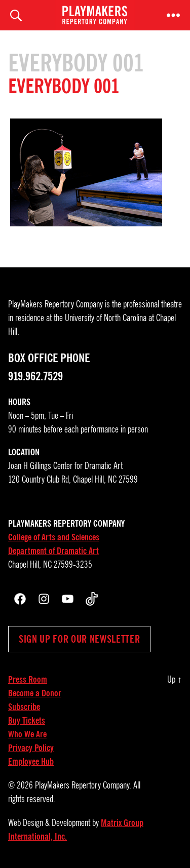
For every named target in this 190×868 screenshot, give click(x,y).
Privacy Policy (31, 748)
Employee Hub (31, 762)
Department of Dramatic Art (53, 551)
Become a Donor (35, 693)
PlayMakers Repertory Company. (83, 785)
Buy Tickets (27, 721)
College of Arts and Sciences (54, 537)
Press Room (28, 680)
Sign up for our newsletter (79, 639)
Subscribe (24, 707)
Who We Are (27, 734)
